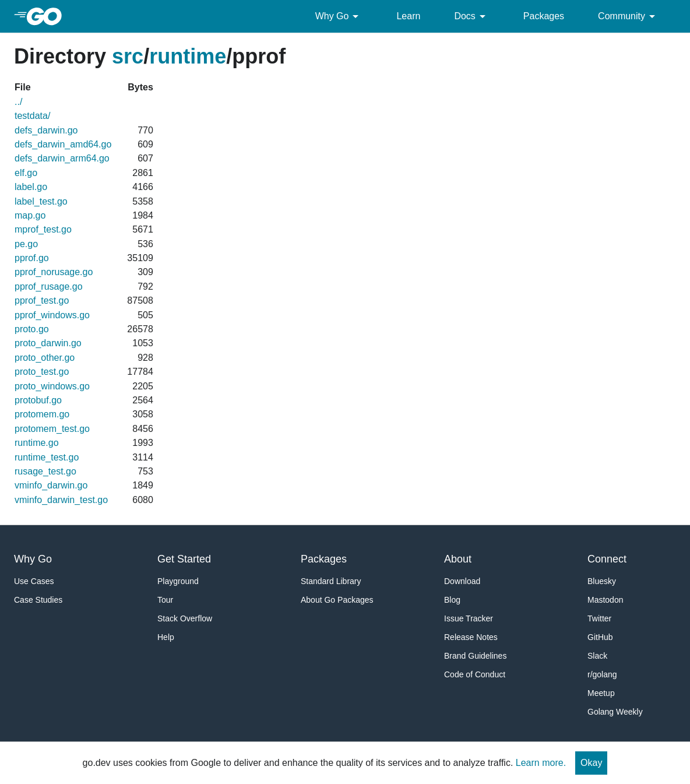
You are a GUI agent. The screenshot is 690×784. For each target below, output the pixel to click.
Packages (544, 16)
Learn (408, 16)
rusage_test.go (45, 471)
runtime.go (37, 443)
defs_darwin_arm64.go (62, 158)
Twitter (599, 618)
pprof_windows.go (52, 315)
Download (462, 581)
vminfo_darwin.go (51, 485)
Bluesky (602, 581)
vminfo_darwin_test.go (61, 500)
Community (629, 16)
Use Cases (34, 581)
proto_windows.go (52, 386)
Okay (591, 763)
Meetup (601, 693)
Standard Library (331, 581)
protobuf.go (38, 400)
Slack (597, 656)
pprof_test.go (42, 300)
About (458, 559)
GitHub (600, 637)
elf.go (26, 173)
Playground (178, 581)
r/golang (602, 674)
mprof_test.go (43, 229)
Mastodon (605, 600)
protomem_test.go (52, 429)
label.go (31, 187)
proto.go (32, 329)
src (128, 56)
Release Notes (471, 637)
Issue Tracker (469, 618)
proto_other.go (45, 358)
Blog (452, 600)
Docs (471, 16)
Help (166, 637)
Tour (165, 600)
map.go (30, 215)
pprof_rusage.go (49, 286)
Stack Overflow (185, 618)
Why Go (339, 16)
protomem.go (42, 414)
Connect (607, 559)
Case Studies (38, 600)
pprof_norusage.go (54, 272)
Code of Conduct (475, 674)
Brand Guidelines (475, 656)
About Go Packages (337, 600)
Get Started (184, 559)
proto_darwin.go (48, 343)
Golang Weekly (615, 712)
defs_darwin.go (46, 130)
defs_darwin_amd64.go (63, 144)
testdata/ (32, 116)
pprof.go (32, 258)
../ (18, 102)
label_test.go (41, 201)
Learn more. (541, 763)
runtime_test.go (47, 457)
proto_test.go (42, 372)
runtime (188, 56)
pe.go (26, 244)
